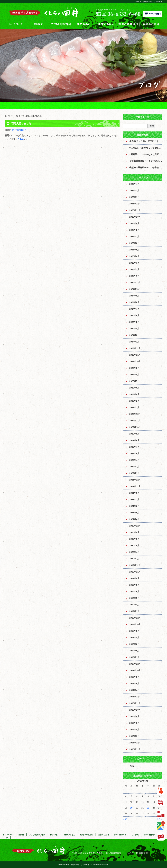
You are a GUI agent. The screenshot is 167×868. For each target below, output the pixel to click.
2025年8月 (134, 230)
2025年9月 (134, 223)
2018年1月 (134, 657)
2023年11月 (135, 355)
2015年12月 (135, 743)
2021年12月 (135, 480)
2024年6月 (134, 315)
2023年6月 (134, 388)
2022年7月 (134, 447)
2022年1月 (134, 473)
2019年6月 (134, 592)
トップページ (16, 24)
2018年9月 (134, 631)
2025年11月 (135, 210)
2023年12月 (135, 348)
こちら (21, 139)
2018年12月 (135, 618)
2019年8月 (134, 585)
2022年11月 (135, 421)
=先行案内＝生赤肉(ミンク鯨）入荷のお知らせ (146, 148)
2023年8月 (134, 375)
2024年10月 (135, 289)
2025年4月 (134, 256)
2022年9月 (134, 434)
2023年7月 (134, 381)
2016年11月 (135, 703)
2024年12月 (135, 283)
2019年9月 (134, 578)
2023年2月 (134, 401)
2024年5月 (134, 322)
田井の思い (83, 24)
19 (131, 808)
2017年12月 (135, 664)
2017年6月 (134, 684)
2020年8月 (134, 539)
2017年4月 (134, 690)
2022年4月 (134, 460)
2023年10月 (135, 361)
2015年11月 (135, 749)
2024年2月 (134, 335)
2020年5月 (134, 545)
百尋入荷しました (21, 123)
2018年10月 (135, 624)
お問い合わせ (149, 835)
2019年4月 (134, 605)
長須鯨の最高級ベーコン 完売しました (146, 161)
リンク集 (135, 835)
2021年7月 (134, 499)
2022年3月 (134, 467)
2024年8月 (134, 302)
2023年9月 (134, 368)
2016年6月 (134, 723)
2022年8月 (134, 440)
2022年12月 (135, 414)
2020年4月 (134, 552)
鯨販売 (39, 24)
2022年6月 (134, 453)
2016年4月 (134, 730)
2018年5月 (134, 651)
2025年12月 (135, 204)
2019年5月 (134, 598)
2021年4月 (134, 519)
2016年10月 (135, 710)
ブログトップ (142, 117)
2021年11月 (135, 486)
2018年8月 (134, 638)
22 (148, 808)
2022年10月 (135, 427)
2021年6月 (134, 506)
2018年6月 (134, 644)
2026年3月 (134, 191)
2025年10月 (135, 217)
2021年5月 (134, 513)
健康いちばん (106, 24)
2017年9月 (134, 677)
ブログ (5, 838)
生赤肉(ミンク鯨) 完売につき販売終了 (146, 141)
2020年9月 (134, 532)
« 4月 (125, 819)
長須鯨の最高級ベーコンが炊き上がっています (146, 168)
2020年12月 (135, 526)
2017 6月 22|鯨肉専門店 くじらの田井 (148, 2)
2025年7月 (134, 237)
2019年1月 (134, 611)
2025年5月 (134, 250)
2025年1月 (134, 276)
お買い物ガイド (120, 835)
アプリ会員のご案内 (61, 24)
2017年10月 (135, 670)
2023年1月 (134, 407)
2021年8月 (134, 493)
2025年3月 (134, 263)
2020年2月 (134, 559)
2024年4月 (134, 329)
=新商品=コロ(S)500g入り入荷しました (146, 154)
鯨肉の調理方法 (128, 24)
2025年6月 (134, 243)
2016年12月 (135, 697)
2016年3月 (134, 736)
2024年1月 (134, 342)
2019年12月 (135, 565)
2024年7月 (134, 309)
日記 (131, 766)
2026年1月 (134, 197)
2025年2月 (134, 269)
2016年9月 (134, 716)
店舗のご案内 (151, 24)
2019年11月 (135, 572)
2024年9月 (134, 296)
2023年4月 (134, 394)
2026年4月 (134, 184)
